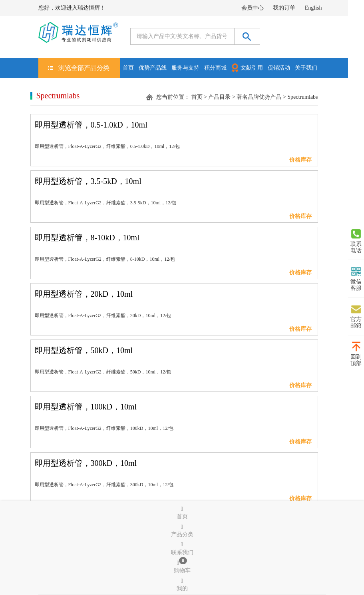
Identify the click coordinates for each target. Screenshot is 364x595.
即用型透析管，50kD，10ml (84, 350)
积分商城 (215, 68)
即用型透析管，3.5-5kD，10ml (88, 181)
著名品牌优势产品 (259, 97)
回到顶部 (356, 354)
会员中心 (253, 8)
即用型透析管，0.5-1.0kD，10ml (91, 125)
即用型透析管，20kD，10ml (84, 294)
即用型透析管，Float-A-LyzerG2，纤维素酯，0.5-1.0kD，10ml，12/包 (107, 146)
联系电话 (356, 241)
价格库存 (300, 160)
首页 (128, 68)
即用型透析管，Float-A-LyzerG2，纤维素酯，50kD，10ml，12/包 (103, 372)
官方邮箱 (356, 316)
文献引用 (247, 67)
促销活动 (279, 68)
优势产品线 (153, 68)
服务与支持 (185, 68)
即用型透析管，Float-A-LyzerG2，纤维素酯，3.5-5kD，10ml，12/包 (106, 203)
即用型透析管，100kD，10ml (86, 407)
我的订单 (284, 8)
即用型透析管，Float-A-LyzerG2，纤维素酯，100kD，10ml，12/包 (104, 428)
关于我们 (306, 68)
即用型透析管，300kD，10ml (86, 463)
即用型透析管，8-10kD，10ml (87, 238)
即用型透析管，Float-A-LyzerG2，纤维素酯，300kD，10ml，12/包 (104, 485)
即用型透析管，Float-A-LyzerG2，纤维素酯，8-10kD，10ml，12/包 (105, 259)
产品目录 (219, 97)
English (313, 8)
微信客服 (356, 279)
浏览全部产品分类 (84, 68)
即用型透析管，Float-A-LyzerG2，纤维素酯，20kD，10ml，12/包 (103, 315)
